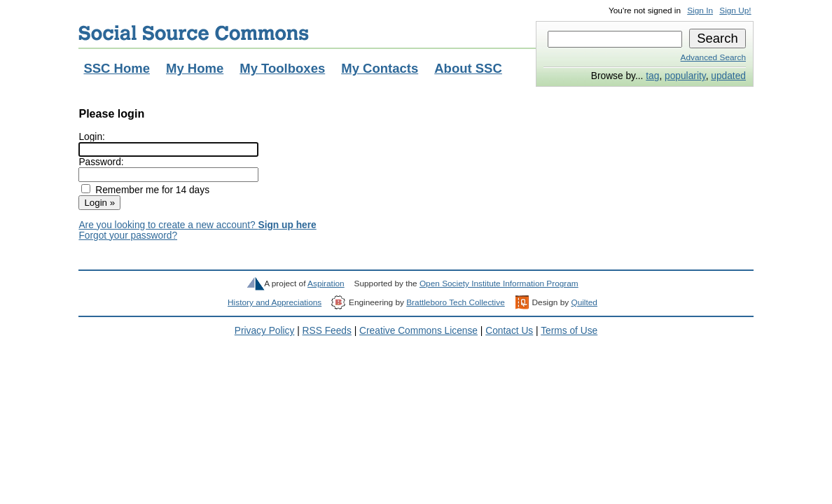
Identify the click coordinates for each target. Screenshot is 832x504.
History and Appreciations (275, 302)
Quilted (584, 302)
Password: (101, 162)
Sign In (700, 10)
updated (728, 76)
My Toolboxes (282, 68)
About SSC (468, 68)
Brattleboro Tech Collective (455, 302)
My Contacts (380, 68)
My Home (195, 68)
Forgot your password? (128, 236)
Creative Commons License (418, 331)
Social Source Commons (194, 33)
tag (652, 76)
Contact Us (509, 331)
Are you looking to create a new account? (197, 225)
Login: (91, 137)
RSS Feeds (327, 331)
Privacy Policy (265, 331)
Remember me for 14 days (152, 190)
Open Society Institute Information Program (499, 283)
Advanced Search (713, 57)
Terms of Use (569, 331)
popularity (685, 76)
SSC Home (117, 68)
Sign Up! (735, 10)
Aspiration (326, 283)
